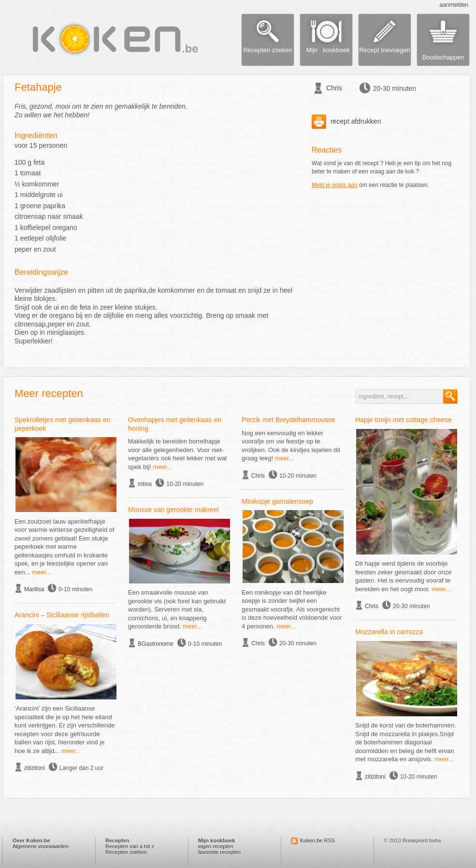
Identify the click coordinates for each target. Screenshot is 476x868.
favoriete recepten (219, 852)
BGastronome (156, 644)
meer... (42, 572)
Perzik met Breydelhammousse (288, 420)
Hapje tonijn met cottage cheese (404, 420)
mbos (145, 484)
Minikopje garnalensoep (277, 501)
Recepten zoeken (126, 852)
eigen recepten (216, 846)
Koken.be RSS (317, 840)
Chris (334, 88)
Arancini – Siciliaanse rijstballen (62, 615)
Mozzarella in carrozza (389, 632)
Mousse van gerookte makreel (173, 510)
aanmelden (454, 5)
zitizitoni (35, 768)
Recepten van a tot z (130, 846)
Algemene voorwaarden (41, 846)
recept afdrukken (346, 121)
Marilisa (34, 589)
